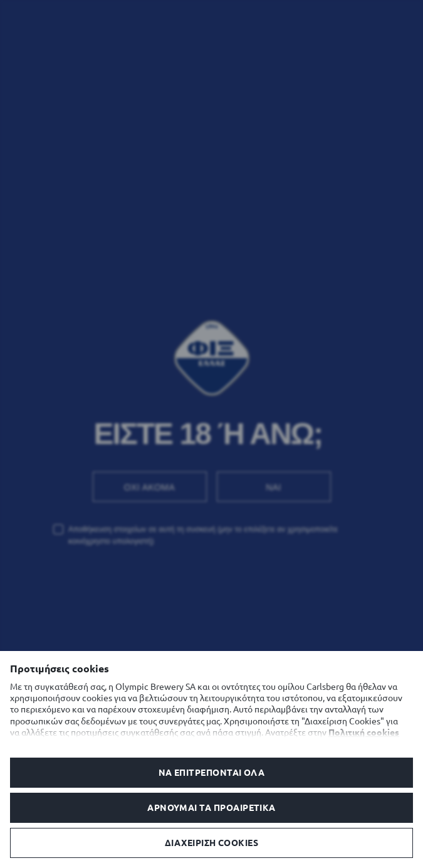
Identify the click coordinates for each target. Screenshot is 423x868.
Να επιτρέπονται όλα (212, 773)
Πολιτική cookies (364, 733)
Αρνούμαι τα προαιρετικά (211, 808)
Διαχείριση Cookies (211, 843)
